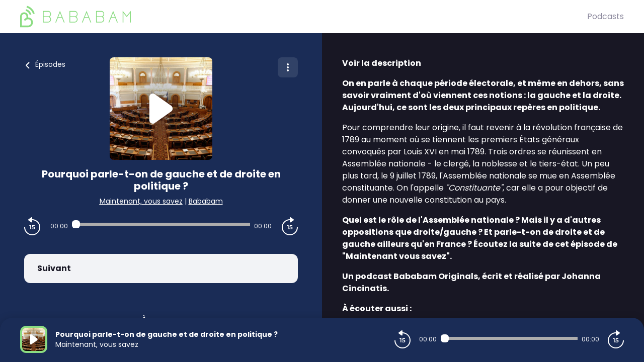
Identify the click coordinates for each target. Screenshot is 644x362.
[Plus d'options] (288, 67)
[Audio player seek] (161, 224)
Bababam (206, 201)
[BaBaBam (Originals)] (304, 17)
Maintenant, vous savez (141, 201)
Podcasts (606, 16)
